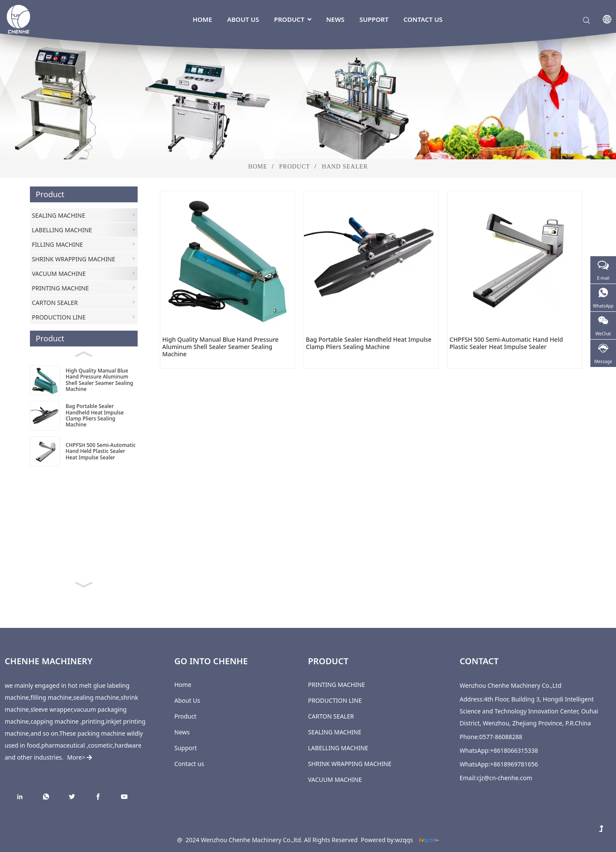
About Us (243, 19)
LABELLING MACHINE (338, 748)
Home (202, 19)
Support (374, 19)
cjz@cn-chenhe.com (504, 778)
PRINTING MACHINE (337, 685)
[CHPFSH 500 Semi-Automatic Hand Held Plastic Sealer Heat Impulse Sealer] (84, 451)
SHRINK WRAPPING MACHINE (350, 764)
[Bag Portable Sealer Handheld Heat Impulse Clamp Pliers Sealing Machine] (84, 416)
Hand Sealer (345, 167)
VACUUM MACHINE (335, 780)
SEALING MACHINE (335, 732)
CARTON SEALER (331, 716)
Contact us (423, 19)
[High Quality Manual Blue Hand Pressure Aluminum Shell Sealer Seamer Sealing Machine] (84, 380)
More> (79, 757)
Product (293, 19)
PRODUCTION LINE (335, 700)
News (335, 19)
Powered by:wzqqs (387, 840)
